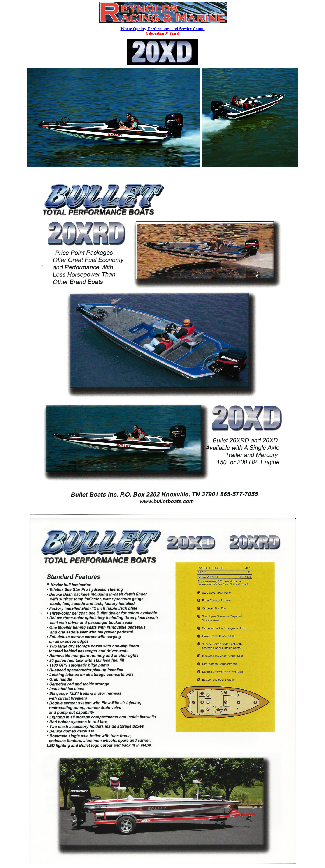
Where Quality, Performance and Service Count (162, 29)
